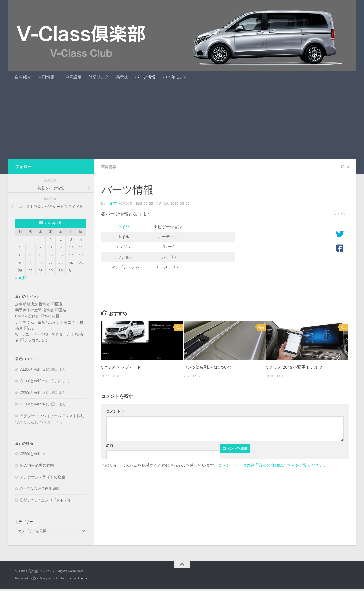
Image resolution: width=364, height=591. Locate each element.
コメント (115, 411)
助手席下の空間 (28, 310)
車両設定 (73, 77)
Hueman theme (76, 578)
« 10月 (21, 278)
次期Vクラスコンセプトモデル (45, 500)
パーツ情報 (145, 77)
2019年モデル (175, 77)
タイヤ (123, 227)
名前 (110, 446)
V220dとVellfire (32, 369)
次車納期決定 (27, 304)
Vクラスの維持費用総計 (40, 489)
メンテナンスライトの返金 (42, 477)
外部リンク (99, 77)
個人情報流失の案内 (37, 465)
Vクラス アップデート (122, 367)
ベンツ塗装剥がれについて (209, 367)
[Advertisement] (182, 121)
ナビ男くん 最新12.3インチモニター (47, 322)
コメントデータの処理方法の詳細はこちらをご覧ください (271, 465)
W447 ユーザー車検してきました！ (45, 334)
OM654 (21, 316)
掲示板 (122, 77)
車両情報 (46, 77)
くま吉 (111, 203)
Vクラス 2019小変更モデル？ (294, 367)
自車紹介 (23, 77)
